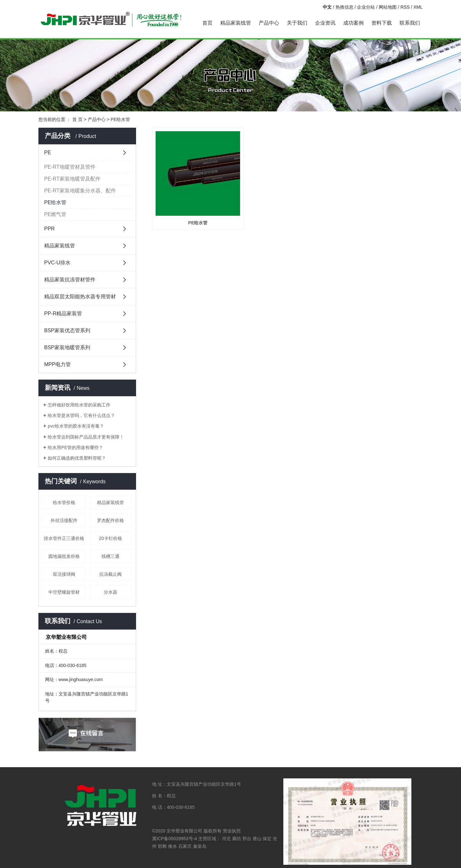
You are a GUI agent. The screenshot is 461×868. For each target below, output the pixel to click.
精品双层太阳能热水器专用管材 (80, 297)
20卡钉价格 (110, 538)
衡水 (173, 846)
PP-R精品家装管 (63, 313)
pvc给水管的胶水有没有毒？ (76, 426)
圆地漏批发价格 (64, 556)
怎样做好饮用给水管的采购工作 (79, 405)
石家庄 (185, 846)
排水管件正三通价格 (64, 538)
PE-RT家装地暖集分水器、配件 (80, 191)
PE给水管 (121, 119)
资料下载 (382, 23)
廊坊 (237, 839)
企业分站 (366, 7)
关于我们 (297, 23)
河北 (226, 839)
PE (48, 153)
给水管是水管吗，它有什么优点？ (81, 415)
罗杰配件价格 (110, 520)
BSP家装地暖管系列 (67, 347)
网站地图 (388, 7)
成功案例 (353, 23)
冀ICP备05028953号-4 (174, 839)
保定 (267, 839)
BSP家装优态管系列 (67, 330)
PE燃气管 (55, 214)
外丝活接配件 (64, 520)
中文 (327, 7)
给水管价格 (64, 502)
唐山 (257, 839)
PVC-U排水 (57, 263)
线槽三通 (110, 556)
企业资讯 (325, 23)
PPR (49, 229)
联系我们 (410, 23)
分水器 (110, 592)
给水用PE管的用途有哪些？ (75, 447)
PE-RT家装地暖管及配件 (72, 179)
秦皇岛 (200, 846)
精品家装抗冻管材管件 (70, 280)
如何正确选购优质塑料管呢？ (77, 458)
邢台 (247, 839)
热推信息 (344, 7)
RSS (405, 7)
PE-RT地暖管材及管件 (70, 167)
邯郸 (162, 846)
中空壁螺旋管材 (64, 592)
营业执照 (232, 831)
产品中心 (269, 23)
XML (418, 7)
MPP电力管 (57, 364)
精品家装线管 (236, 23)
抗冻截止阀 (110, 574)
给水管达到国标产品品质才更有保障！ (86, 437)
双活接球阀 (64, 574)
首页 (207, 23)
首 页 (77, 119)
